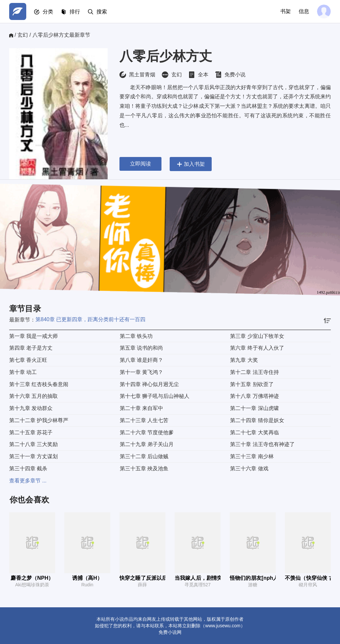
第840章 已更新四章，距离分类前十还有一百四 (90, 319)
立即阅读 (140, 164)
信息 (304, 11)
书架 (286, 11)
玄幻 (23, 35)
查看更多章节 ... (28, 481)
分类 (48, 12)
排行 (75, 12)
